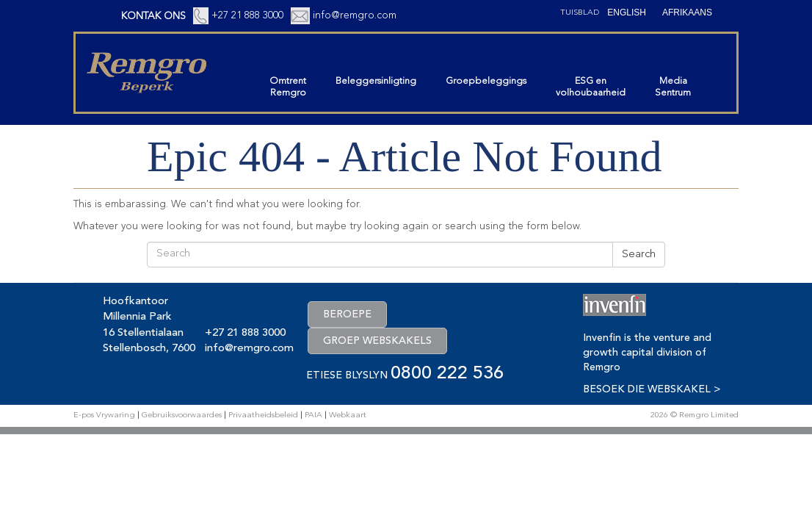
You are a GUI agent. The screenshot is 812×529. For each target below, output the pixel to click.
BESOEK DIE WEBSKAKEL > (652, 389)
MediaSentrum (673, 87)
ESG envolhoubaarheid (591, 87)
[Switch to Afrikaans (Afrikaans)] (687, 12)
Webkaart (348, 415)
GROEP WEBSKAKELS (377, 341)
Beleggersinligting (376, 81)
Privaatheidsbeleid (263, 415)
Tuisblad (580, 13)
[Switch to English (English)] (627, 12)
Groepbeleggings (486, 81)
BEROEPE (347, 314)
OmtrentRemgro (288, 87)
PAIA (313, 415)
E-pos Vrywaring (104, 415)
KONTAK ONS (153, 16)
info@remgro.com (355, 15)
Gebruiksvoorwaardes (182, 415)
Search (639, 255)
